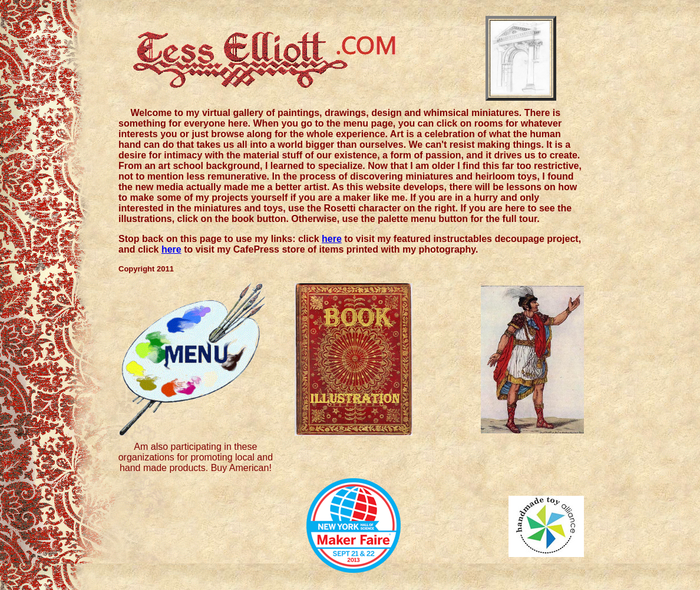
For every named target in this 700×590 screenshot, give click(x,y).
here (332, 239)
